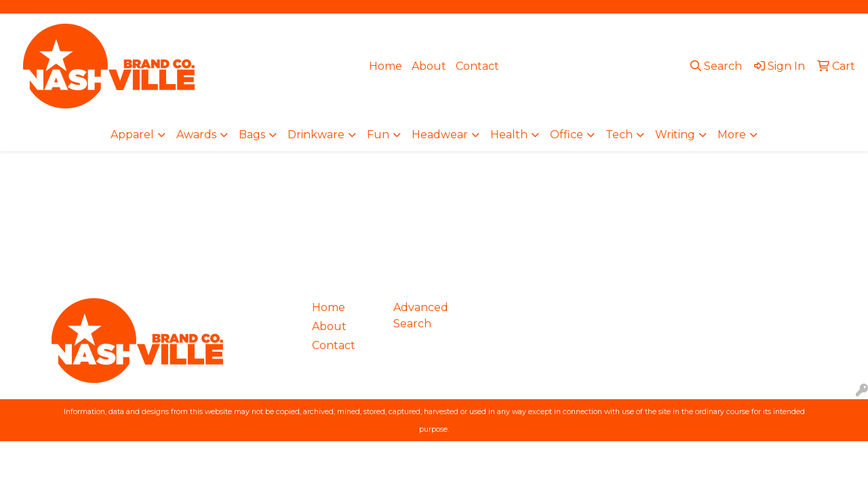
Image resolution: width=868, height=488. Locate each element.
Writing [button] (675, 135)
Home (386, 66)
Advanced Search (421, 316)
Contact (477, 66)
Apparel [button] (132, 135)
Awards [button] (196, 135)
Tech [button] (619, 135)
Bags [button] (252, 135)
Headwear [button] (440, 135)
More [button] (732, 135)
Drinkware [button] (316, 135)
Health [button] (509, 135)
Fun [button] (378, 135)
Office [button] (567, 135)
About (429, 66)
